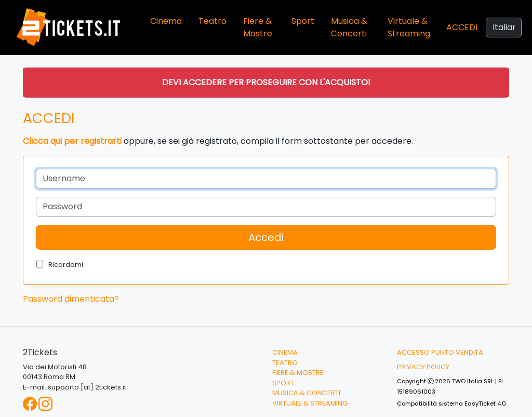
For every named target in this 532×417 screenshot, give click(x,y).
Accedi (462, 27)
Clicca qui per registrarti (72, 141)
